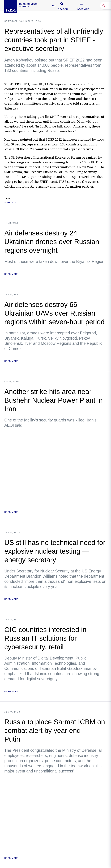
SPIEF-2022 (11, 21)
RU (54, 6)
